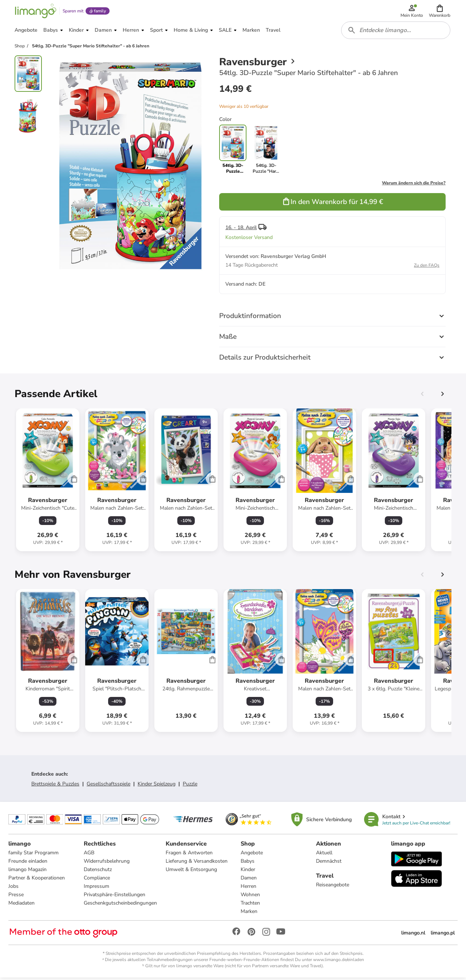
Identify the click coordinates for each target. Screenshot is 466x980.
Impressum (96, 889)
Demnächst (329, 864)
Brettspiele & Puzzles (55, 786)
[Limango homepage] (35, 12)
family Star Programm (34, 855)
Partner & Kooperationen (37, 880)
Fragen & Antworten (189, 855)
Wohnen (250, 897)
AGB (89, 855)
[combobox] (396, 32)
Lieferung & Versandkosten (197, 864)
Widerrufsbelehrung (107, 864)
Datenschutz (98, 872)
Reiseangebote (333, 887)
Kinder (248, 872)
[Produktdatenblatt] (48, 482)
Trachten (250, 905)
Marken (249, 914)
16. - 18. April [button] (241, 230)
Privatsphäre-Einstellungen (114, 897)
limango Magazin (28, 872)
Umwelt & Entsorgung (191, 872)
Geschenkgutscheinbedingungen (120, 905)
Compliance (97, 880)
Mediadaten (22, 905)
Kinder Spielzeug (157, 786)
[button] (440, 12)
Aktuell (324, 855)
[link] (266, 152)
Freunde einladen (28, 864)
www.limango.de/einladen (339, 962)
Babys (248, 864)
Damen (249, 880)
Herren (248, 889)
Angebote (252, 855)
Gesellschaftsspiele (108, 786)
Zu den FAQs (427, 267)
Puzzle (190, 786)
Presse (16, 897)
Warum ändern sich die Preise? (414, 185)
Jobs (14, 889)
